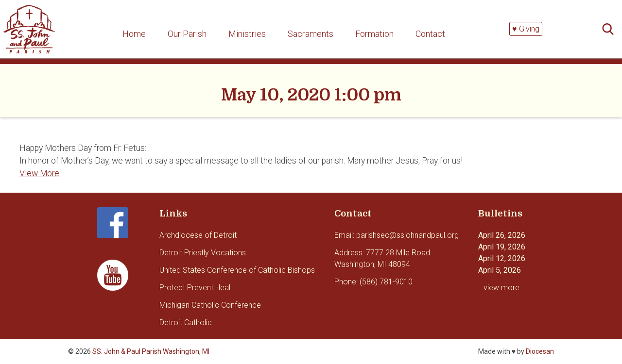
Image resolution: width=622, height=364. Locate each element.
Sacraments (311, 34)
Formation (374, 34)
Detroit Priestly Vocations (203, 253)
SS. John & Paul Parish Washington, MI (151, 351)
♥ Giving (526, 29)
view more (501, 288)
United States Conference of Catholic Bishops (237, 270)
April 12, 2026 (502, 258)
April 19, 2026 (502, 247)
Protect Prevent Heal (195, 288)
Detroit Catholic (186, 323)
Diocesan (540, 351)
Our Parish (187, 34)
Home (134, 34)
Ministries (247, 34)
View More (39, 173)
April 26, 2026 (502, 235)
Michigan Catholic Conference (210, 305)
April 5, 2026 (500, 270)
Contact (430, 34)
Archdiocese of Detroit (198, 235)
